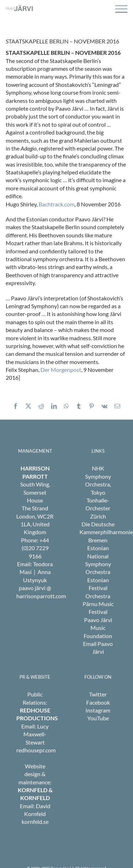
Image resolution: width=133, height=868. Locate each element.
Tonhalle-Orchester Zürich (98, 508)
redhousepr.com (36, 750)
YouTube (98, 718)
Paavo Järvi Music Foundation (98, 628)
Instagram (98, 710)
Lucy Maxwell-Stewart (36, 734)
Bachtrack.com (57, 204)
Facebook (98, 702)
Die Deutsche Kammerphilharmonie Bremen (106, 532)
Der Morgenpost (61, 370)
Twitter (98, 694)
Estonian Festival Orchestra (98, 588)
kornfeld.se (35, 822)
